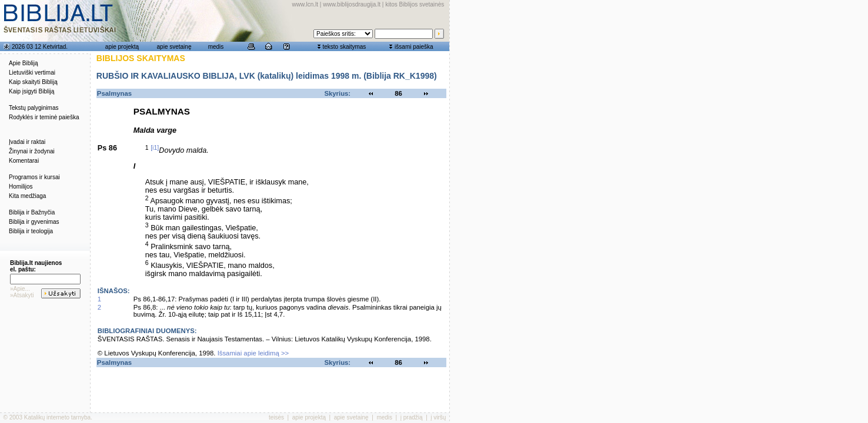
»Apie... (20, 289)
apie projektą (122, 47)
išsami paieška (414, 47)
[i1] (155, 147)
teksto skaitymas (344, 47)
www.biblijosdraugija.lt (352, 4)
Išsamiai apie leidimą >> (253, 353)
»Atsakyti (22, 295)
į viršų (438, 417)
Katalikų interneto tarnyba (57, 417)
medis (216, 47)
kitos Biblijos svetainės (415, 4)
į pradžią (412, 417)
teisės (276, 417)
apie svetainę (174, 47)
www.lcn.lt (305, 4)
